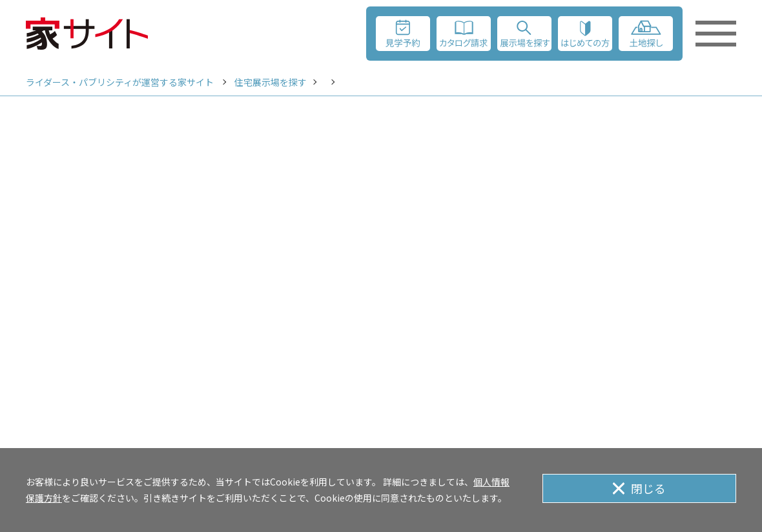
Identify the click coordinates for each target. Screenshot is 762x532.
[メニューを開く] (716, 34)
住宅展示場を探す (271, 82)
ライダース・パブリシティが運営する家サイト (120, 82)
